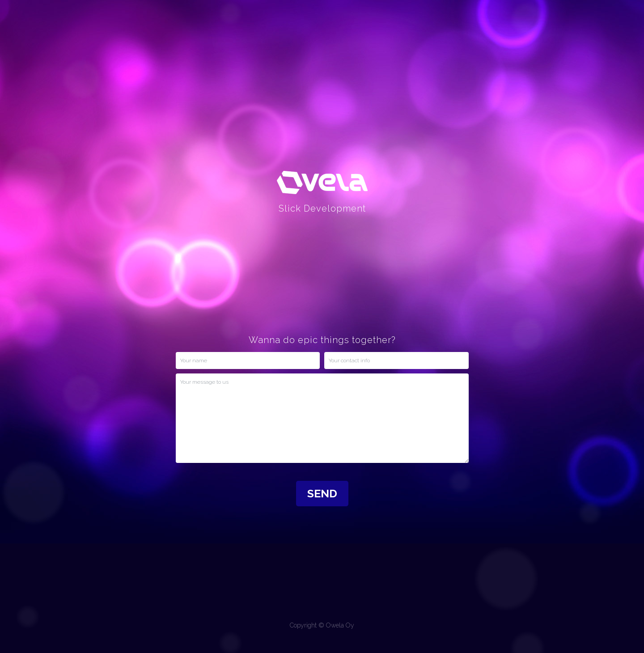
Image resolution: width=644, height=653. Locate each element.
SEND (322, 493)
